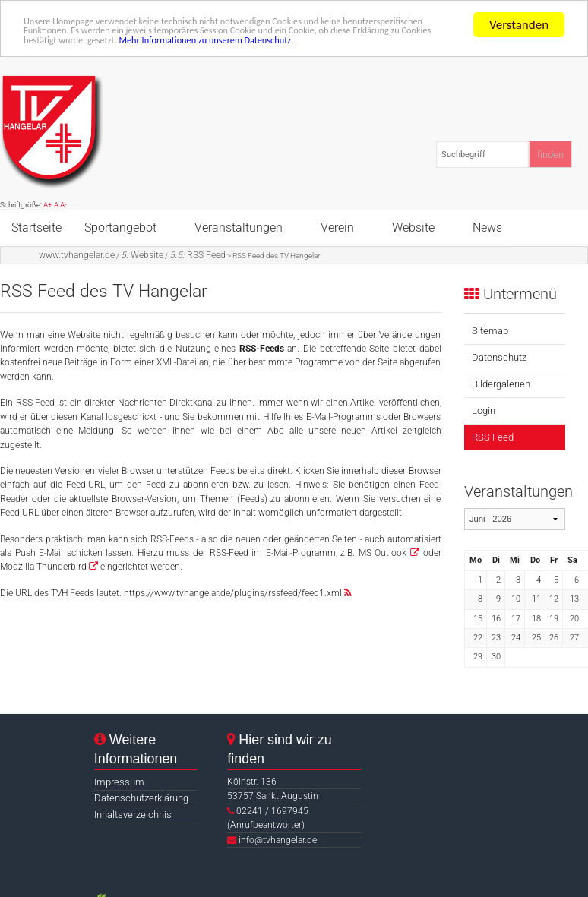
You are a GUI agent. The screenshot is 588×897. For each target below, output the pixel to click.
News (487, 227)
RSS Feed (198, 255)
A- (63, 205)
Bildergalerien (501, 384)
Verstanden (519, 25)
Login (484, 411)
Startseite (36, 227)
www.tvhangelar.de (77, 255)
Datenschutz (499, 357)
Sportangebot (120, 227)
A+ (48, 205)
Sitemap (490, 331)
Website (413, 227)
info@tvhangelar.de (278, 840)
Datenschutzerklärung (141, 798)
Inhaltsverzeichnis (133, 815)
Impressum (119, 782)
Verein (337, 227)
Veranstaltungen (239, 227)
